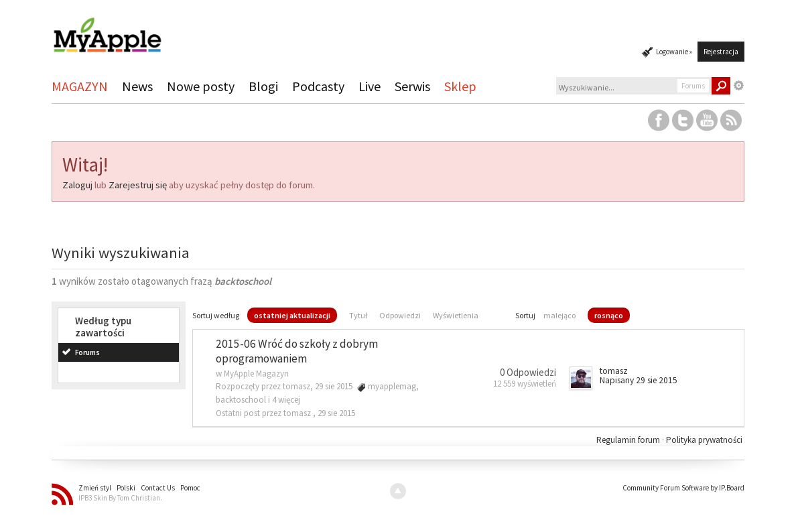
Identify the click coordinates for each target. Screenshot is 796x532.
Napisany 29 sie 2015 (639, 380)
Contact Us (158, 488)
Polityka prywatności (704, 440)
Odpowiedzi (400, 315)
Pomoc (190, 488)
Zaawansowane (739, 86)
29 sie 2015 (336, 413)
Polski (126, 488)
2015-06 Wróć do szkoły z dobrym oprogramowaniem (297, 351)
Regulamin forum (629, 440)
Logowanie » (674, 52)
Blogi (263, 86)
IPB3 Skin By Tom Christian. (120, 498)
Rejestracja (721, 52)
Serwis (412, 86)
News (137, 86)
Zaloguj (77, 185)
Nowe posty (201, 86)
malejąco (559, 315)
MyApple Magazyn (256, 374)
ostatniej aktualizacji (292, 315)
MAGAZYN (80, 86)
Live (370, 86)
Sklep (460, 86)
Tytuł (358, 315)
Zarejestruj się (138, 185)
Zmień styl (95, 488)
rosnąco (609, 315)
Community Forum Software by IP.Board (683, 488)
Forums (87, 352)
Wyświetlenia (456, 315)
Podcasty (318, 86)
